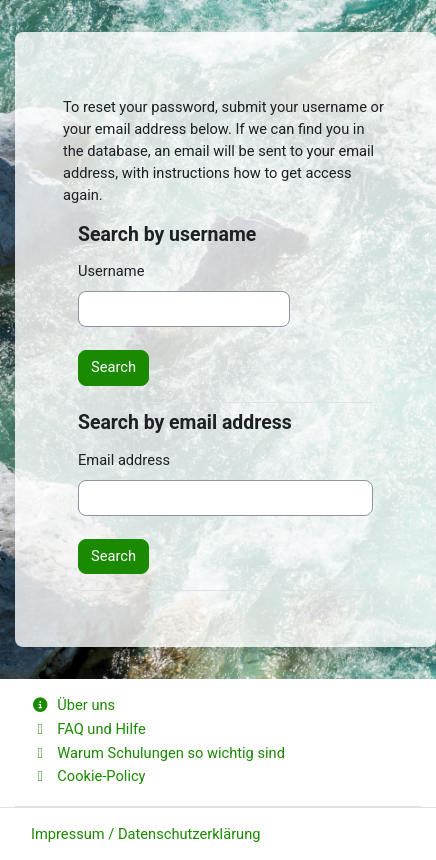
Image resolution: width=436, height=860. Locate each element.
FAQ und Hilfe (88, 729)
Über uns (73, 705)
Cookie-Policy (88, 776)
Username (111, 271)
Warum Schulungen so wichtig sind (158, 753)
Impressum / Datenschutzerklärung (145, 834)
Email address (124, 460)
